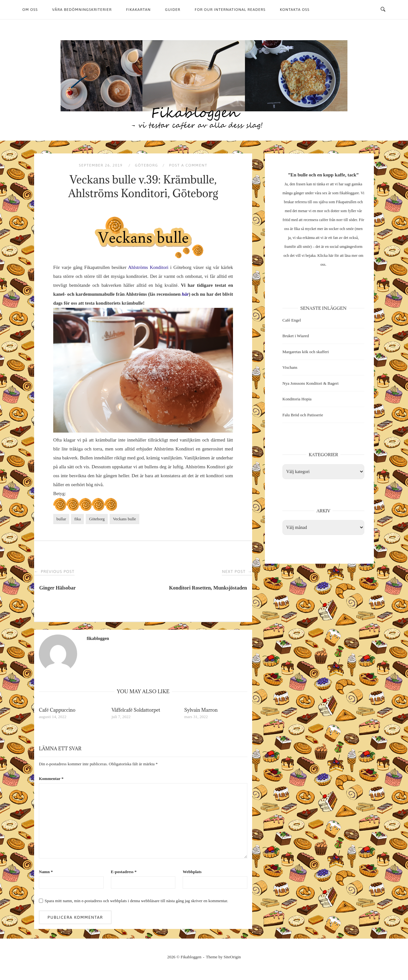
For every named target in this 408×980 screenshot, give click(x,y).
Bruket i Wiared (296, 336)
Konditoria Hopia (297, 399)
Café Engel (292, 320)
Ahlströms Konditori (148, 267)
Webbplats (192, 872)
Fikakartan (138, 10)
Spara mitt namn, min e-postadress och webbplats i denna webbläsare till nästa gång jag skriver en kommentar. (136, 901)
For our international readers (230, 10)
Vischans (290, 367)
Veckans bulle (124, 519)
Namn (46, 872)
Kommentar (51, 779)
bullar (61, 519)
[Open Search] (383, 10)
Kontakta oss (295, 10)
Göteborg (146, 165)
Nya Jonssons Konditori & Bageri (310, 383)
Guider (173, 10)
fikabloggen (98, 638)
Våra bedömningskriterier (82, 10)
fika (77, 519)
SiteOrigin (232, 957)
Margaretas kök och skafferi (306, 352)
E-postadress (124, 872)
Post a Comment (188, 165)
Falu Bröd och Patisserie (303, 415)
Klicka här (325, 256)
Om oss (30, 10)
